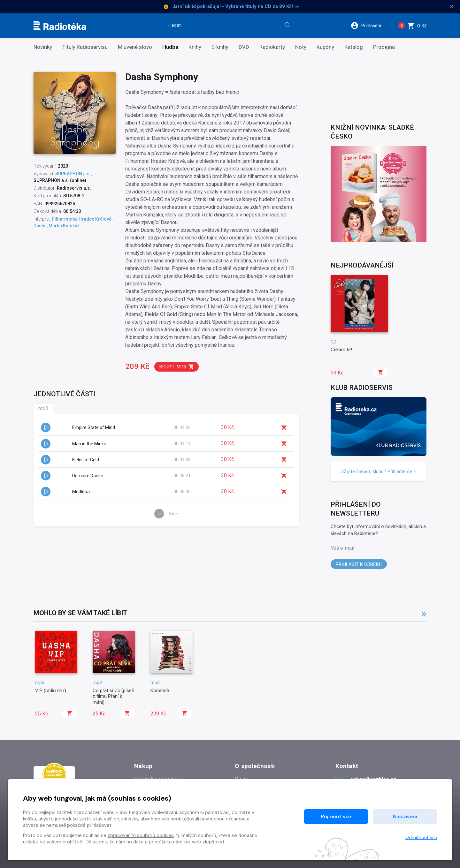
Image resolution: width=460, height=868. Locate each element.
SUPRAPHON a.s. (73, 174)
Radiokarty (272, 47)
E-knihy (220, 47)
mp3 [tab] (43, 408)
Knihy (195, 47)
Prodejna (384, 47)
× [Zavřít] (452, 6)
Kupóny (325, 47)
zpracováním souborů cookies (141, 835)
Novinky (43, 47)
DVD (244, 47)
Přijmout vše (336, 816)
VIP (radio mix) (51, 691)
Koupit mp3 (177, 367)
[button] (370, 26)
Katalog (354, 47)
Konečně (160, 691)
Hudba (170, 47)
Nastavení (405, 816)
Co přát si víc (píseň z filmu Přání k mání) (113, 696)
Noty (301, 47)
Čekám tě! (341, 350)
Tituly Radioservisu (85, 47)
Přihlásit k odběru (359, 564)
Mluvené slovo (135, 47)
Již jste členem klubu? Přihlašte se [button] (379, 472)
